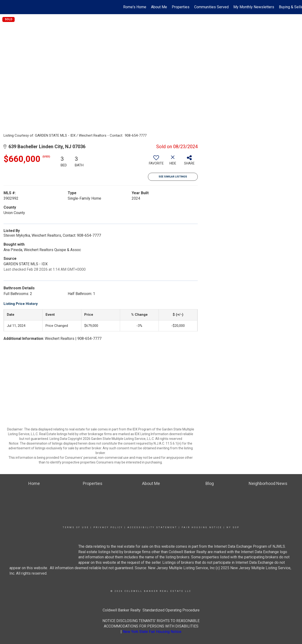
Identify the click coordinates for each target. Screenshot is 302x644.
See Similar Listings (173, 177)
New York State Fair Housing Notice (152, 632)
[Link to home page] (6, 7)
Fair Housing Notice (202, 527)
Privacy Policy (108, 527)
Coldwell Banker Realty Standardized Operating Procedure (151, 610)
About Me (159, 7)
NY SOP (233, 527)
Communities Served (211, 7)
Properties (181, 7)
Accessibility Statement (152, 527)
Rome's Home (135, 7)
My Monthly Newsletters (254, 7)
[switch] (156, 162)
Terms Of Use (76, 527)
